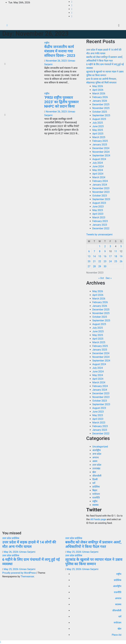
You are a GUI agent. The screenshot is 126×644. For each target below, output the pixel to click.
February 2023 (100, 221)
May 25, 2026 (74, 552)
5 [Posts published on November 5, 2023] (121, 246)
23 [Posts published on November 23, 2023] (105, 261)
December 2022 (101, 228)
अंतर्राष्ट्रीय (97, 450)
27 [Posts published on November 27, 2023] (89, 266)
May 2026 (98, 86)
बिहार (95, 490)
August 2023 (99, 203)
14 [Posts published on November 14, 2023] (94, 256)
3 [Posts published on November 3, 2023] (110, 246)
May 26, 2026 (11, 552)
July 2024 (98, 163)
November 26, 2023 (56, 61)
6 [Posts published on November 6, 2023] (89, 251)
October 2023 (100, 196)
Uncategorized (100, 447)
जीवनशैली (97, 476)
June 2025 (98, 126)
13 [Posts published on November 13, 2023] (89, 256)
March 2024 (99, 177)
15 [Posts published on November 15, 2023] (100, 256)
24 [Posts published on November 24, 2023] (110, 261)
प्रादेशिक (96, 487)
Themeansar (27, 576)
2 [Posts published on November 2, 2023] (105, 246)
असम (95, 461)
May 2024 (98, 170)
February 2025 (100, 141)
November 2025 (101, 108)
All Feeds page (98, 519)
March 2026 (99, 94)
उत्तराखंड (96, 468)
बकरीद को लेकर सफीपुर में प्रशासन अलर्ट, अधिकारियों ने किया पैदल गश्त (93, 544)
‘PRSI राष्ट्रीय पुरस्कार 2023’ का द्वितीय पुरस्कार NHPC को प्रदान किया (61, 102)
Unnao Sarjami (27, 552)
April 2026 (98, 90)
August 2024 (99, 159)
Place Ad (117, 635)
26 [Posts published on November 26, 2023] (121, 261)
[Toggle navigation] (119, 25)
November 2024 (101, 152)
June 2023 (98, 207)
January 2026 (100, 101)
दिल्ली (95, 479)
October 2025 (100, 112)
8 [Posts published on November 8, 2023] (100, 251)
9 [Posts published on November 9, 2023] (105, 251)
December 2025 (101, 104)
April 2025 (98, 134)
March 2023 (99, 217)
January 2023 (100, 225)
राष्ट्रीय (47, 43)
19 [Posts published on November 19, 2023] (121, 256)
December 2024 (101, 148)
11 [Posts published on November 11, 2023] (116, 251)
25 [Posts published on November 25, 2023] (116, 261)
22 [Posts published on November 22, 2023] (100, 261)
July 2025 (98, 123)
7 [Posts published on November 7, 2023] (94, 251)
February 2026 (100, 97)
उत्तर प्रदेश (97, 465)
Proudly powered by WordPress (19, 573)
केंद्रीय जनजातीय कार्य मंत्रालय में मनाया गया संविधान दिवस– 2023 (60, 51)
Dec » (109, 278)
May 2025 (98, 130)
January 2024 (100, 185)
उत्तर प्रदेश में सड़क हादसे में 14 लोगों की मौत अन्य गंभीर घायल (29, 544)
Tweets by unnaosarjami (99, 234)
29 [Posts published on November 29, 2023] (100, 266)
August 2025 (99, 119)
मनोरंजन (96, 494)
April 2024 (98, 174)
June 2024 (98, 166)
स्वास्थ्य (95, 505)
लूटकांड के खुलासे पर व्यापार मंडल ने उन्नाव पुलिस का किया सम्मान (94, 562)
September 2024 (101, 155)
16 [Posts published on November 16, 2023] (105, 256)
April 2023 (98, 214)
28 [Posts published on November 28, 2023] (94, 266)
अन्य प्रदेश (97, 454)
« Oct (101, 278)
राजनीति (96, 498)
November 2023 (101, 192)
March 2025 (99, 137)
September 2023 (101, 199)
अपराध (96, 458)
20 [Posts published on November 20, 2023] (89, 261)
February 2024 (100, 181)
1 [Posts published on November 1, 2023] (100, 246)
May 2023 (98, 210)
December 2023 (101, 188)
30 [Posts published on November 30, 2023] (105, 266)
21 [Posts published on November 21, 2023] (94, 261)
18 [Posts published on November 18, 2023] (116, 256)
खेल (94, 472)
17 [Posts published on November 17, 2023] (110, 256)
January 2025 (100, 145)
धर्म (94, 483)
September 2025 (101, 115)
